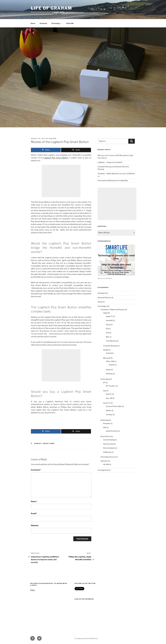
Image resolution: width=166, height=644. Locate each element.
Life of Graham (51, 8)
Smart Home (49, 443)
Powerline (107, 423)
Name (34, 501)
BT (104, 382)
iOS (107, 329)
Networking (105, 420)
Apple (105, 313)
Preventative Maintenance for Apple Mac (113, 180)
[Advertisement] (61, 181)
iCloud (108, 325)
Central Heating (109, 440)
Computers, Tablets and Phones (112, 310)
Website (35, 526)
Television (104, 461)
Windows (109, 374)
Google (106, 350)
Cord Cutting (105, 379)
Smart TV (107, 403)
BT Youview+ (111, 386)
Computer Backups (110, 346)
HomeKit (38, 443)
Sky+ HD (109, 398)
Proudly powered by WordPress (86, 638)
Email (34, 514)
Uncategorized (103, 470)
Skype (108, 370)
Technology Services (108, 457)
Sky (105, 391)
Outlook (112, 365)
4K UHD (106, 464)
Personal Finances (104, 297)
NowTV (109, 394)
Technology (57, 23)
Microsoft (107, 358)
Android (109, 353)
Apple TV (109, 316)
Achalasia (43, 23)
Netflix (108, 410)
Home (33, 23)
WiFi (105, 427)
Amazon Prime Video (114, 406)
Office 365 (110, 361)
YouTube (109, 415)
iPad (108, 333)
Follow (33, 590)
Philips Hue (107, 452)
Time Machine (111, 341)
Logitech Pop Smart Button (56, 158)
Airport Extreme (112, 431)
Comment (36, 470)
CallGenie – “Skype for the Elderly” (110, 162)
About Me (70, 23)
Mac (108, 337)
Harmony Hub (108, 444)
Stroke (100, 302)
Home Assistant (109, 448)
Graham (53, 139)
